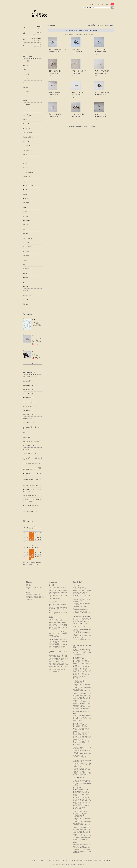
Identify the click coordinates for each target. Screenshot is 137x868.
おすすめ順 (100, 25)
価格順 (107, 25)
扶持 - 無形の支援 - (79, 114)
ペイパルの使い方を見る (55, 637)
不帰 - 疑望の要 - (55, 93)
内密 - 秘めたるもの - (80, 71)
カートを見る (109, 4)
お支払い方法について (67, 861)
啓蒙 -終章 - (77, 49)
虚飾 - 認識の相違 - (56, 71)
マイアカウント (96, 4)
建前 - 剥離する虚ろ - (103, 71)
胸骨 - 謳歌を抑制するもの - (59, 49)
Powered (73, 864)
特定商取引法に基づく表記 (95, 861)
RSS (104, 861)
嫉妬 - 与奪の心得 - (102, 93)
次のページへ (92, 35)
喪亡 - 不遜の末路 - (56, 114)
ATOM (108, 861)
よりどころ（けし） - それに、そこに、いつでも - (112, 114)
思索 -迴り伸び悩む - (103, 49)
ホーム (29, 861)
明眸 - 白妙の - (77, 93)
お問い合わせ (45, 861)
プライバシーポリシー (55, 861)
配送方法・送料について (80, 861)
